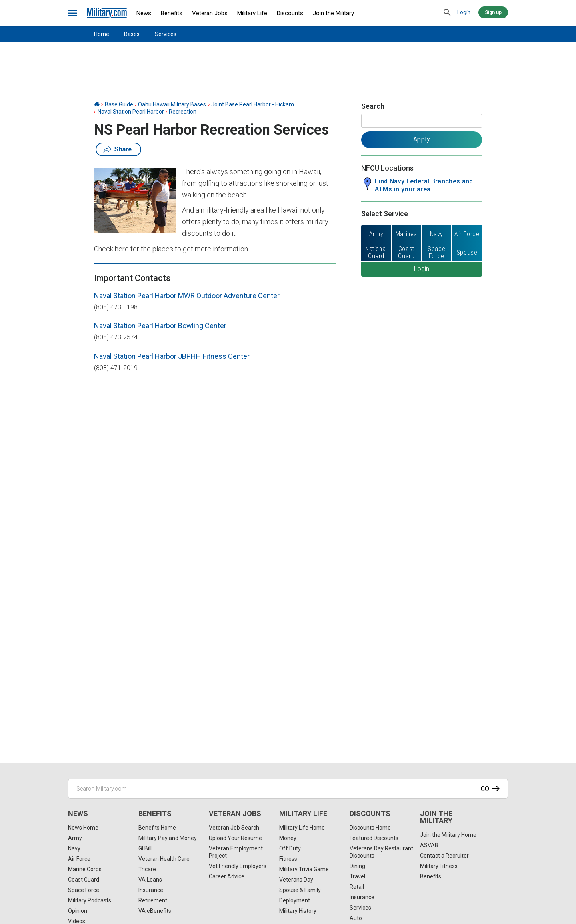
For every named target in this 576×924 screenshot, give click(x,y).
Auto (356, 918)
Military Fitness (439, 866)
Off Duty (290, 848)
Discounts (290, 13)
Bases (132, 34)
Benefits (172, 13)
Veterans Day (296, 880)
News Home (83, 828)
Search (373, 106)
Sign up (493, 12)
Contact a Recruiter (444, 856)
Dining (357, 866)
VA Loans (150, 880)
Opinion (78, 911)
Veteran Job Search (234, 828)
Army (75, 838)
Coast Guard (84, 880)
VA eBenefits (155, 911)
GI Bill (145, 848)
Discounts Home (370, 828)
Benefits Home (157, 828)
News (144, 13)
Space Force (84, 890)
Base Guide (119, 104)
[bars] (73, 13)
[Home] (97, 104)
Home (102, 34)
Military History (298, 911)
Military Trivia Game (304, 869)
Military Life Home (302, 828)
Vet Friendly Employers (238, 866)
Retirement (153, 900)
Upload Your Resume (235, 838)
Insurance (151, 890)
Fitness (288, 859)
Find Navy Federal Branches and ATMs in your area (424, 185)
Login (464, 12)
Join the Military (333, 13)
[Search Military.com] (288, 789)
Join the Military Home (448, 835)
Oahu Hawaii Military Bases (172, 104)
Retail (357, 887)
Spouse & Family (300, 890)
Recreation (183, 112)
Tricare (147, 869)
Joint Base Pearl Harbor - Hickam (253, 104)
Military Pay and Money (168, 838)
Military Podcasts (90, 900)
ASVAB (429, 845)
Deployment (295, 900)
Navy (74, 848)
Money (288, 838)
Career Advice (227, 876)
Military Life (252, 13)
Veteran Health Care (164, 859)
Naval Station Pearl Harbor (131, 112)
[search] (447, 13)
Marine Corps (85, 869)
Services (166, 34)
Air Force (79, 859)
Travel (357, 876)
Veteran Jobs (210, 13)
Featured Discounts (374, 838)
